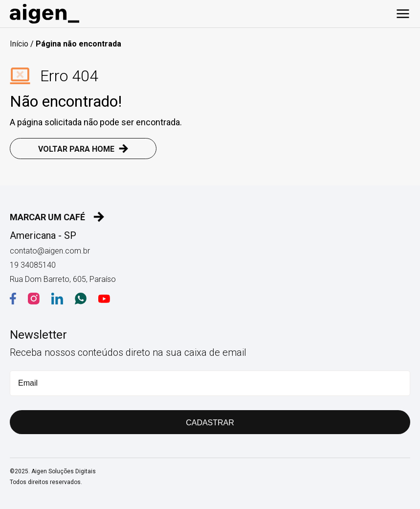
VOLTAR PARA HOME (83, 149)
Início (19, 44)
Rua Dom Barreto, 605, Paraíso (63, 279)
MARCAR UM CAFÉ (57, 217)
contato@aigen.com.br (50, 251)
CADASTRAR (210, 423)
